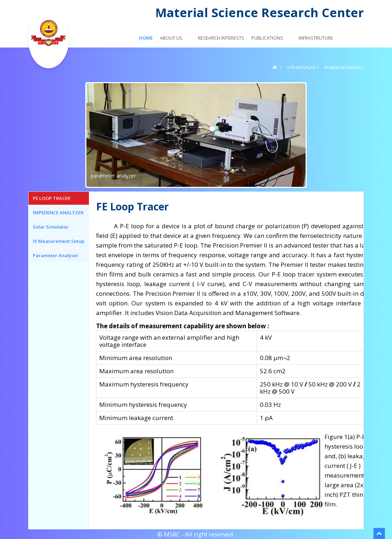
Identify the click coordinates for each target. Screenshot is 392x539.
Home (146, 38)
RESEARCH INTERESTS (221, 38)
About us (175, 38)
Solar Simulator (51, 227)
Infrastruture (301, 67)
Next (312, 133)
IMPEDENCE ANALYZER (58, 213)
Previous (80, 133)
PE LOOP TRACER (52, 198)
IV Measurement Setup (59, 241)
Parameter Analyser (56, 255)
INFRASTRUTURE (319, 38)
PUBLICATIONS (271, 38)
